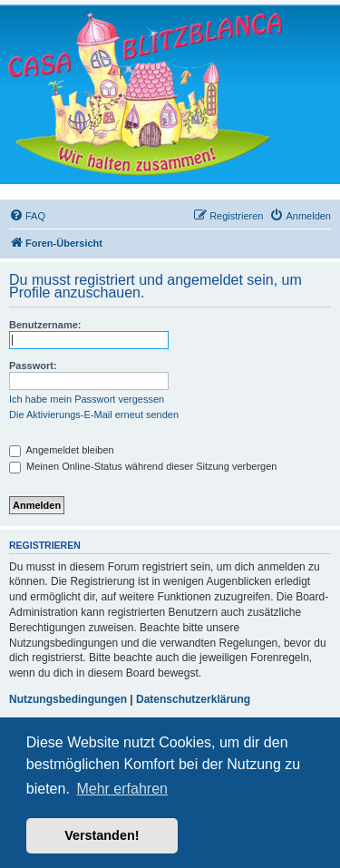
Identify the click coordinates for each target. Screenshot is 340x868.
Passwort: (33, 366)
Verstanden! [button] (102, 835)
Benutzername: (45, 325)
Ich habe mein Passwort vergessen (87, 399)
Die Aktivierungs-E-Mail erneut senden (94, 414)
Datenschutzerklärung (193, 699)
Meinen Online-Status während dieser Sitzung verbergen (143, 466)
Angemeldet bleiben (62, 450)
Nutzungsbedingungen (68, 699)
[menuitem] (27, 216)
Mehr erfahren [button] (122, 789)
